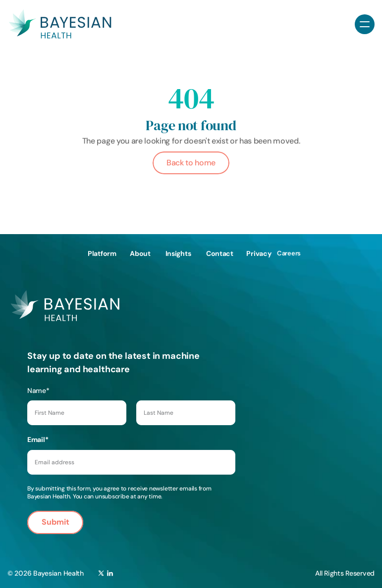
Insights (178, 253)
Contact (220, 253)
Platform (102, 253)
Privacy (259, 253)
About (140, 253)
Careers (289, 253)
